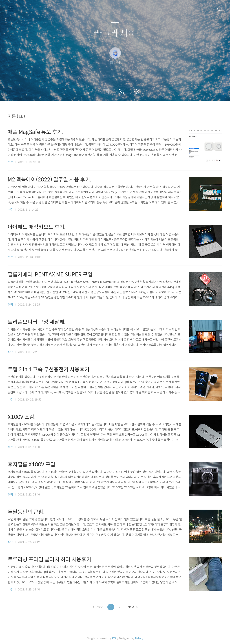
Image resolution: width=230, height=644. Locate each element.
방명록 (107, 92)
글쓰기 (92, 92)
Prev (97, 607)
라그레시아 (115, 34)
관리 (138, 92)
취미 (10, 305)
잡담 (10, 352)
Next (133, 607)
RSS (122, 92)
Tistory (139, 638)
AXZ (114, 638)
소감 (10, 162)
